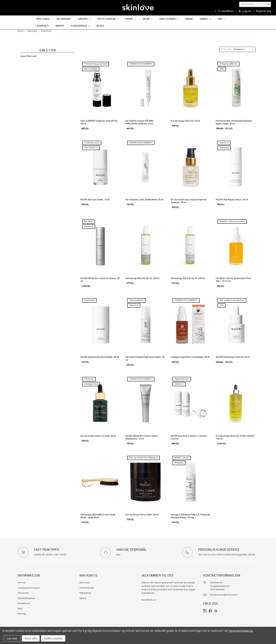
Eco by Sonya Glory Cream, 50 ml (142, 515)
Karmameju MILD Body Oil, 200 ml (142, 278)
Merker (60, 26)
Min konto (85, 583)
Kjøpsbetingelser (26, 598)
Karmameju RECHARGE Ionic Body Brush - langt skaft (98, 516)
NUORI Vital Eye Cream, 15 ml (95, 200)
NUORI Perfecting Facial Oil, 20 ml (233, 357)
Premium (46, 31)
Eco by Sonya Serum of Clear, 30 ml (98, 436)
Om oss (22, 583)
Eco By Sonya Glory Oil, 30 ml (185, 121)
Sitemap (22, 614)
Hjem (21, 31)
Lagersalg (42, 26)
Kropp (148, 19)
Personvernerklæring (241, 631)
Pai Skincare (64, 19)
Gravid (189, 19)
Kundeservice (81, 26)
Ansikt (131, 19)
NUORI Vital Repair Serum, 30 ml (232, 200)
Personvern (23, 593)
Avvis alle (31, 638)
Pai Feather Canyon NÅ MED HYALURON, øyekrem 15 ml (140, 122)
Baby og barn (169, 19)
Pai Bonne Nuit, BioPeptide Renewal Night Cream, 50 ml (234, 122)
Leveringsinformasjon (29, 588)
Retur (20, 609)
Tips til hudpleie (108, 19)
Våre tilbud (43, 19)
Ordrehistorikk (87, 588)
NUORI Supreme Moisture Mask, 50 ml (100, 357)
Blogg (100, 26)
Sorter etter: (227, 49)
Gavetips (84, 19)
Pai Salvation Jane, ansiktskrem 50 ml (144, 200)
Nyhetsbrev (85, 593)
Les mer (12, 638)
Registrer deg (263, 11)
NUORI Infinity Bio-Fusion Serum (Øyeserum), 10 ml (142, 437)
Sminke (205, 19)
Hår (221, 19)
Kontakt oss (24, 603)
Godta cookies (53, 638)
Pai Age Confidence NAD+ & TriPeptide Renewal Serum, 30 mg (190, 516)
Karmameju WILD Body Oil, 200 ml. (188, 278)
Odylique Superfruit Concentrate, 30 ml (190, 357)
